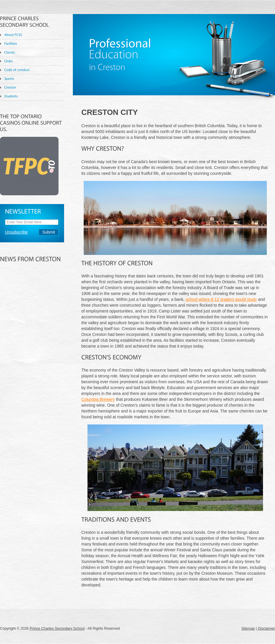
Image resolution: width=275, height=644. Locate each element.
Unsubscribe (16, 232)
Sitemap (248, 629)
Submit (49, 232)
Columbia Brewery (98, 399)
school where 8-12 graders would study (221, 299)
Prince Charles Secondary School (57, 629)
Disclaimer (266, 629)
